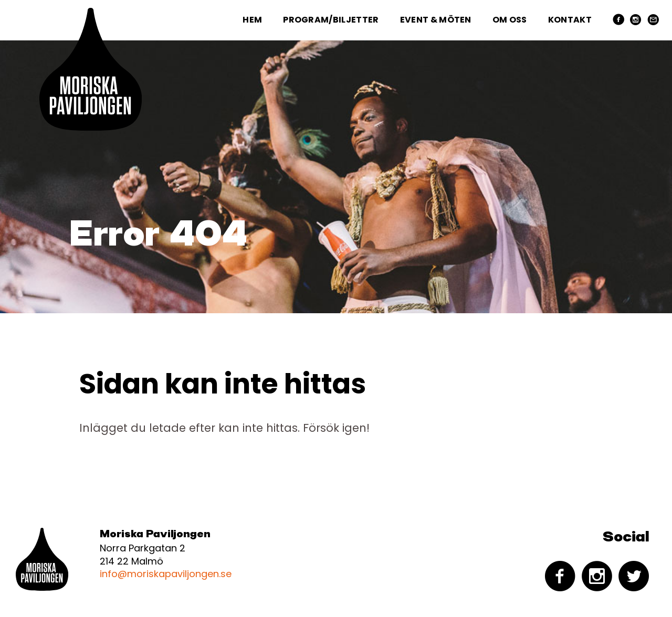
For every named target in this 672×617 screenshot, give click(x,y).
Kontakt (570, 20)
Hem (252, 20)
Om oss (510, 20)
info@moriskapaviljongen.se (166, 574)
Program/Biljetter (331, 20)
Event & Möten (436, 20)
